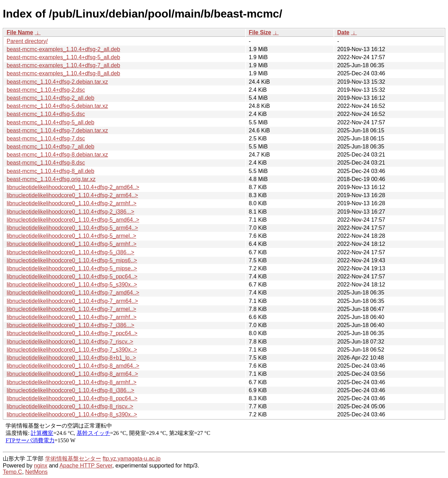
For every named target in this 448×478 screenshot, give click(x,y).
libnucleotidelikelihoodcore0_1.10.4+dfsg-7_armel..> (71, 309)
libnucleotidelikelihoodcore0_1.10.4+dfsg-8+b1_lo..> (71, 358)
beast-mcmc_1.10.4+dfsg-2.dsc (46, 90)
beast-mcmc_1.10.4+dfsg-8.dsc (46, 163)
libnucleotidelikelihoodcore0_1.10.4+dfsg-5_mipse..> (72, 268)
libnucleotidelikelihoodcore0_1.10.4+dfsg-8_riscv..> (70, 406)
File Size (260, 32)
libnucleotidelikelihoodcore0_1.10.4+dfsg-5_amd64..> (73, 220)
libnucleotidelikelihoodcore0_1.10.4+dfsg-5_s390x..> (72, 285)
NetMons (36, 472)
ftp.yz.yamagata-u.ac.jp (131, 459)
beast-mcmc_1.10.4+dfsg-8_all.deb (50, 171)
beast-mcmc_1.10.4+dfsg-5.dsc (46, 114)
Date (343, 32)
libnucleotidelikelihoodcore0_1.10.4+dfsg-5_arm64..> (72, 228)
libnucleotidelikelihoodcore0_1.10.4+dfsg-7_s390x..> (72, 350)
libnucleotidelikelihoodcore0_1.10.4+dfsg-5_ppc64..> (72, 276)
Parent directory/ (27, 41)
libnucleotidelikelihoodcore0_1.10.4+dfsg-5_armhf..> (72, 244)
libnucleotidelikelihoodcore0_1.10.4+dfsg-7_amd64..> (73, 293)
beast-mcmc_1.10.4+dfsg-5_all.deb (50, 122)
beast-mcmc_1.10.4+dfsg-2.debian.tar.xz (57, 82)
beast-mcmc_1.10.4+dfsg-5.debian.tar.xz (57, 106)
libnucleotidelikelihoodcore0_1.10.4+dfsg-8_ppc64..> (72, 398)
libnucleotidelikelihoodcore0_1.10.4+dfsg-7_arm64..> (72, 301)
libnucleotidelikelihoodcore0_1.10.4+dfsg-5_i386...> (71, 252)
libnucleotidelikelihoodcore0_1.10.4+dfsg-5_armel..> (71, 236)
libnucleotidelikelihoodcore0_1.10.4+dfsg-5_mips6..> (72, 260)
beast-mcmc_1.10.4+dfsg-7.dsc (46, 138)
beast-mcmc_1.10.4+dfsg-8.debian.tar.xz (57, 155)
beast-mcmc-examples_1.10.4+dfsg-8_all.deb (63, 73)
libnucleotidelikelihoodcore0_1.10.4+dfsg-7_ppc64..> (72, 333)
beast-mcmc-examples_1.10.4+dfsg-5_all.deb (63, 57)
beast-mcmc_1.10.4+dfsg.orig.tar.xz (51, 179)
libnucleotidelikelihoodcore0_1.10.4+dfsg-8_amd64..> (73, 366)
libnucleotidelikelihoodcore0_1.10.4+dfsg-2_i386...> (71, 212)
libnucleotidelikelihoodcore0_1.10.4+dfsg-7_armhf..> (72, 317)
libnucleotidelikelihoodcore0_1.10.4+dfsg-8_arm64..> (72, 374)
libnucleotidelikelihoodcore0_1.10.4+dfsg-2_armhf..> (72, 203)
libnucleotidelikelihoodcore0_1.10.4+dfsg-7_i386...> (71, 325)
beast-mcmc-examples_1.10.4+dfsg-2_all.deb (63, 49)
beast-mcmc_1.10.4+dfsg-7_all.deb (50, 147)
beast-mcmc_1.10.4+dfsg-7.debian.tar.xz (57, 130)
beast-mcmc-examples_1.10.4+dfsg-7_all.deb (63, 65)
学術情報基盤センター (73, 459)
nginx (41, 466)
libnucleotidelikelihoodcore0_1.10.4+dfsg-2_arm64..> (72, 195)
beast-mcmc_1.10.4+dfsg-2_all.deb (50, 98)
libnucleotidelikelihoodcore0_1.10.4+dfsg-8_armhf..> (72, 382)
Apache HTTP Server (86, 466)
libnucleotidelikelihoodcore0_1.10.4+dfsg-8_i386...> (71, 390)
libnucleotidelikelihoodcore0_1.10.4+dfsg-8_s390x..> (72, 414)
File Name (20, 32)
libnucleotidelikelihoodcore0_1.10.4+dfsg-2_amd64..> (73, 187)
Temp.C (12, 472)
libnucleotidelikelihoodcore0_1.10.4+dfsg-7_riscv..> (70, 342)
